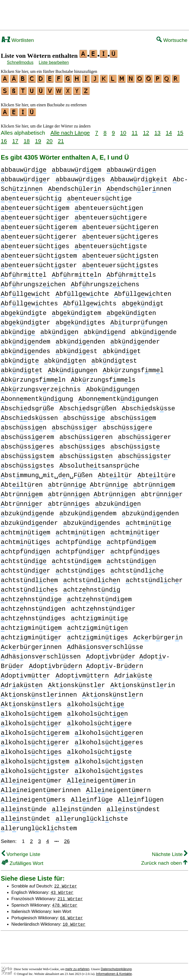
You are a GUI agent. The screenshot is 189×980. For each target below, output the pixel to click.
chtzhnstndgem (99, 597)
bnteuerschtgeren (120, 225)
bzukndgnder (29, 521)
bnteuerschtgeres (120, 234)
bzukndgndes (92, 521)
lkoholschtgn (97, 712)
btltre (156, 473)
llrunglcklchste (92, 817)
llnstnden (77, 807)
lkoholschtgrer (35, 740)
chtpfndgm (131, 540)
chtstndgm (77, 559)
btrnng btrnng (88, 483)
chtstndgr (26, 568)
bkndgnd (105, 330)
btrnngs (69, 502)
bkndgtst (114, 359)
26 (67, 839)
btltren (22, 483)
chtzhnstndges (33, 616)
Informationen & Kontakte (114, 972)
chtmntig (148, 521)
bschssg (84, 416)
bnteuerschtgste (111, 244)
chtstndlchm (29, 578)
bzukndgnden (150, 511)
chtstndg (24, 559)
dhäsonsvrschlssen (41, 654)
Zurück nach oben (164, 861)
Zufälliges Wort (22, 861)
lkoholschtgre (99, 721)
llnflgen (141, 797)
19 (38, 139)
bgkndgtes (80, 320)
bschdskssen (29, 416)
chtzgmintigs (97, 635)
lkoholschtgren (109, 731)
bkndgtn (65, 359)
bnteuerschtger (35, 215)
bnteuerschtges (35, 244)
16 (4, 139)
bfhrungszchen (33, 282)
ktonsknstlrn (113, 693)
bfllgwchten (143, 292)
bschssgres (27, 444)
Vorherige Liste (21, 852)
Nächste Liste (170, 852)
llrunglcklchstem (39, 826)
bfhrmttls (131, 273)
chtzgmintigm (31, 626)
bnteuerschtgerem (39, 225)
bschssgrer (145, 435)
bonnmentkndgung (37, 397)
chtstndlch (137, 568)
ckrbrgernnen (31, 645)
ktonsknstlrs (31, 702)
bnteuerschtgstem (39, 254)
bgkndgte (24, 311)
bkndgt (122, 349)
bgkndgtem (77, 311)
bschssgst (135, 444)
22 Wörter (66, 884)
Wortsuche (172, 40)
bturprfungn (139, 320)
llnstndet (26, 817)
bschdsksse (149, 406)
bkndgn (59, 330)
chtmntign (80, 530)
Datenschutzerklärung (116, 967)
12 (146, 130)
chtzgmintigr (31, 635)
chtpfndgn (26, 549)
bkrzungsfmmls (103, 378)
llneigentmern (118, 788)
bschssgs (82, 444)
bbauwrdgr (26, 177)
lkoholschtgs (31, 750)
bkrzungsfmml (133, 368)
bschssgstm (27, 454)
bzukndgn (118, 502)
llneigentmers (33, 797)
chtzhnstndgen (33, 607)
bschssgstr (145, 454)
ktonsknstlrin (143, 683)
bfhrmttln (77, 273)
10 (123, 130)
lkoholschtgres (109, 740)
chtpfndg (78, 540)
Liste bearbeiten (54, 62)
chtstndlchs (29, 588)
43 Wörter (62, 890)
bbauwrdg (24, 168)
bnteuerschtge (99, 196)
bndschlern (75, 187)
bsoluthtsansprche (99, 463)
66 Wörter (71, 915)
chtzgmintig (99, 616)
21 (61, 139)
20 (50, 139)
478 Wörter (65, 903)
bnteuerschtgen (109, 206)
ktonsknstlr (76, 683)
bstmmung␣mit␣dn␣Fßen (47, 473)
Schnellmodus (20, 62)
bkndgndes (26, 349)
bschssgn (24, 425)
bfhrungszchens (105, 282)
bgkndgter (26, 320)
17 (15, 139)
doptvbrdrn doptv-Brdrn (86, 664)
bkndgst (76, 349)
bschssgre (128, 425)
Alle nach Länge (70, 130)
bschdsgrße (27, 406)
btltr (115, 473)
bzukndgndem (88, 511)
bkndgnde (154, 330)
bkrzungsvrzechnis (41, 387)
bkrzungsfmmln (33, 378)
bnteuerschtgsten (120, 254)
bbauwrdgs (80, 177)
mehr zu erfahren (77, 967)
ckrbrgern (158, 635)
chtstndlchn (92, 578)
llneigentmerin (101, 778)
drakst (133, 673)
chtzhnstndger (103, 607)
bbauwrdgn (131, 168)
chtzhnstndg (92, 588)
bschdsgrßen (88, 406)
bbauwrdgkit (139, 177)
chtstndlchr (154, 578)
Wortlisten (18, 40)
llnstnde (24, 807)
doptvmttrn (82, 673)
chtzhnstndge (31, 597)
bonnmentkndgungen (118, 397)
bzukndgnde (27, 511)
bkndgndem (26, 339)
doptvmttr (26, 673)
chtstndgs (80, 568)
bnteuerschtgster (39, 263)
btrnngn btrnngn (92, 492)
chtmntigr (135, 530)
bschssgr (75, 425)
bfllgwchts (90, 301)
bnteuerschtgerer (39, 234)
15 (180, 130)
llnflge (92, 797)
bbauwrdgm (77, 168)
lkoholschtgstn (109, 759)
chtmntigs (26, 540)
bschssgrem (27, 435)
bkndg (18, 330)
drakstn (22, 683)
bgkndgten (131, 311)
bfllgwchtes (29, 301)
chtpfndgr (80, 549)
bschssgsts (27, 463)
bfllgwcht (26, 292)
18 (27, 139)
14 (169, 130)
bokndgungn (113, 387)
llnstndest (133, 807)
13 (157, 130)
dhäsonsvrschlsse (105, 645)
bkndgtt (22, 368)
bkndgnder (135, 339)
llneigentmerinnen (41, 788)
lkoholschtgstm (35, 759)
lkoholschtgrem (35, 731)
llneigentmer (31, 778)
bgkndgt (143, 301)
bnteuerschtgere (111, 215)
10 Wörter (74, 922)
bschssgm (133, 416)
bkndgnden (80, 339)
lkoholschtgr (31, 721)
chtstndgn (131, 559)
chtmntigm (26, 530)
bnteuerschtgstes (120, 263)
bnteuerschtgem (35, 206)
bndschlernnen (139, 187)
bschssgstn (86, 454)
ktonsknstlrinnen (39, 693)
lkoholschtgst (99, 750)
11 (135, 130)
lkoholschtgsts (109, 769)
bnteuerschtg (31, 196)
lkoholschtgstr (35, 769)
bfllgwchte (82, 292)
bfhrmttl (24, 273)
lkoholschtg (95, 702)
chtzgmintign (97, 626)
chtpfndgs (135, 549)
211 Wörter (70, 896)
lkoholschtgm (31, 712)
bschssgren (86, 435)
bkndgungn (73, 368)
